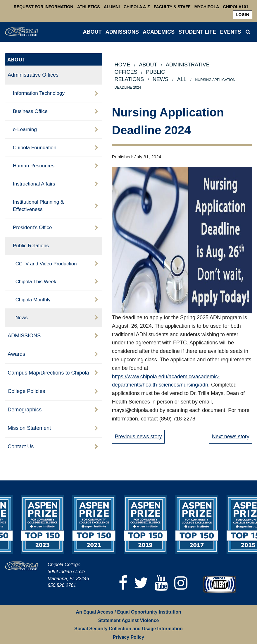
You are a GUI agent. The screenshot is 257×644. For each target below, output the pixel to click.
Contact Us (21, 446)
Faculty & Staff (172, 7)
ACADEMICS (159, 32)
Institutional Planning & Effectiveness (38, 206)
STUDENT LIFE (197, 32)
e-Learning (25, 129)
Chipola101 (236, 7)
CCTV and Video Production (46, 264)
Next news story (231, 437)
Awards (16, 354)
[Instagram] (181, 583)
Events (230, 32)
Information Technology (39, 93)
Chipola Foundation (35, 147)
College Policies (26, 391)
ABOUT (92, 32)
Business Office (30, 111)
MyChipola (207, 7)
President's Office (32, 227)
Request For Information (44, 7)
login (243, 14)
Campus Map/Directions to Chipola (48, 373)
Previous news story (138, 437)
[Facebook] (123, 583)
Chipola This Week (36, 282)
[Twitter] (141, 583)
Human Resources (34, 166)
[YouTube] (161, 583)
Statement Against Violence (129, 620)
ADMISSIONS (122, 32)
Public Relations (31, 245)
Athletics (89, 7)
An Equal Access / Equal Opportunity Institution (129, 612)
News (22, 318)
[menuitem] (243, 15)
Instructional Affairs (34, 184)
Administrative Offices (33, 75)
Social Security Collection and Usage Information (128, 629)
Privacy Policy (128, 637)
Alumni (112, 7)
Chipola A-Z (137, 7)
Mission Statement (29, 428)
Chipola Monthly (33, 300)
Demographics (25, 410)
